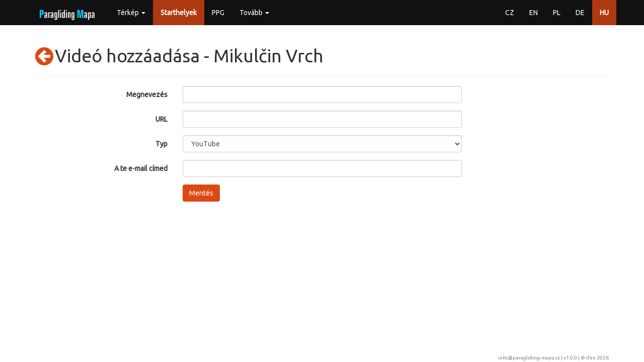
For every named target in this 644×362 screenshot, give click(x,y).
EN (534, 13)
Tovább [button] (254, 13)
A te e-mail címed (141, 168)
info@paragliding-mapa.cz (529, 358)
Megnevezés (147, 95)
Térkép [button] (131, 13)
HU (604, 13)
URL (162, 119)
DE (580, 13)
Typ (162, 144)
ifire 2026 (597, 358)
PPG (218, 13)
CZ (510, 13)
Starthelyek (179, 13)
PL (557, 13)
